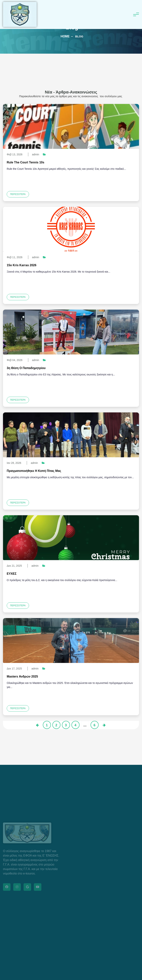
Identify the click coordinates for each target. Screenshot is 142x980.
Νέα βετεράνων (58, 257)
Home (65, 36)
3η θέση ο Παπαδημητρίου (26, 368)
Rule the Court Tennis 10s (26, 162)
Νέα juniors (55, 154)
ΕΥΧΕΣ (12, 574)
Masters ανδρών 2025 (22, 676)
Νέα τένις (53, 566)
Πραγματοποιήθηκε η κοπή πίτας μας (34, 471)
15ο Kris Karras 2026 (22, 265)
